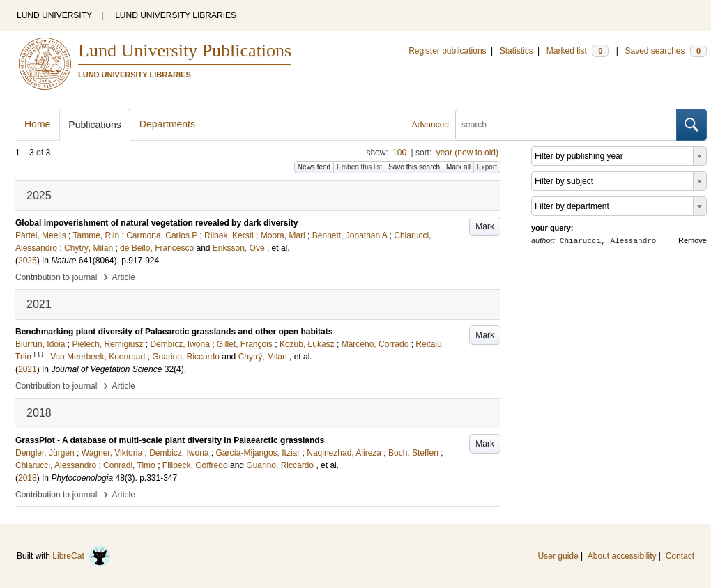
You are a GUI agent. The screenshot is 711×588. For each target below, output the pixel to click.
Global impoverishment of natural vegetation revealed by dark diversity (156, 223)
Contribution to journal (56, 277)
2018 (28, 478)
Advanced (430, 125)
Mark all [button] (458, 167)
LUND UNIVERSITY (54, 15)
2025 (28, 261)
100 (399, 153)
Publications (95, 125)
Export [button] (487, 167)
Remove (693, 240)
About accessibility (622, 556)
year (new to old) (467, 153)
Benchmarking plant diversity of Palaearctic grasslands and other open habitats (174, 332)
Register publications (447, 51)
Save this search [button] (414, 167)
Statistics (517, 51)
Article (124, 277)
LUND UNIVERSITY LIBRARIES (176, 15)
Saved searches (666, 51)
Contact (680, 556)
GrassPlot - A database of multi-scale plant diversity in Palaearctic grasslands (170, 440)
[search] (566, 125)
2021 (28, 369)
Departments (167, 124)
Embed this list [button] (359, 167)
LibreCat (82, 556)
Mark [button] (485, 226)
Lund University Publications (185, 51)
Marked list (578, 51)
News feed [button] (314, 167)
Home (37, 124)
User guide (558, 556)
